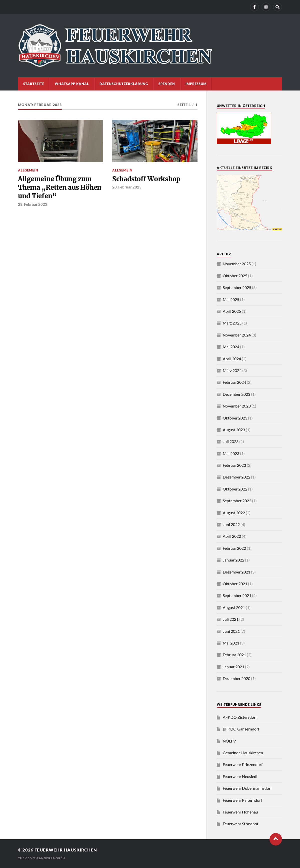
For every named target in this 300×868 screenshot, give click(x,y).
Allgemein (28, 170)
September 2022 (237, 501)
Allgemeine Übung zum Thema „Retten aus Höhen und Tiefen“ (60, 188)
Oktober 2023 (235, 418)
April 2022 (232, 536)
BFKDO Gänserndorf (241, 729)
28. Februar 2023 (33, 204)
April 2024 (232, 359)
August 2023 (234, 430)
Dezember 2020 (236, 678)
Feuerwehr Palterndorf (242, 800)
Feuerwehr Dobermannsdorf (247, 788)
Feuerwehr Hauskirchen (66, 850)
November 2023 (237, 406)
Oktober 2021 (235, 584)
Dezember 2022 (236, 477)
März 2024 (232, 370)
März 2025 (232, 323)
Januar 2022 (233, 560)
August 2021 (234, 607)
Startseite (34, 84)
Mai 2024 (231, 347)
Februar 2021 (234, 655)
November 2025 (237, 264)
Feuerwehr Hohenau (240, 812)
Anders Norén (52, 858)
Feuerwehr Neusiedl (240, 776)
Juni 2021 (231, 631)
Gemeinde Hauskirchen (243, 753)
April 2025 (232, 311)
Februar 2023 (234, 465)
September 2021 (237, 595)
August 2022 (234, 513)
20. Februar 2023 (127, 187)
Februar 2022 (234, 548)
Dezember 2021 (236, 572)
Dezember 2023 (236, 394)
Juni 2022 (231, 524)
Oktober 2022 (235, 489)
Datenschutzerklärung (124, 84)
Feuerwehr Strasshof (240, 824)
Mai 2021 (231, 643)
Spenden (167, 84)
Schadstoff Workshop (146, 179)
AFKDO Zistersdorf (240, 717)
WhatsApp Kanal (72, 84)
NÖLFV (229, 741)
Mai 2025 (231, 299)
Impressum (196, 84)
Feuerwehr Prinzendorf (243, 764)
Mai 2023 (231, 453)
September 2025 (237, 287)
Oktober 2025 (235, 276)
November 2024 (237, 335)
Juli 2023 (231, 441)
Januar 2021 (233, 667)
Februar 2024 (234, 382)
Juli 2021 (231, 619)
